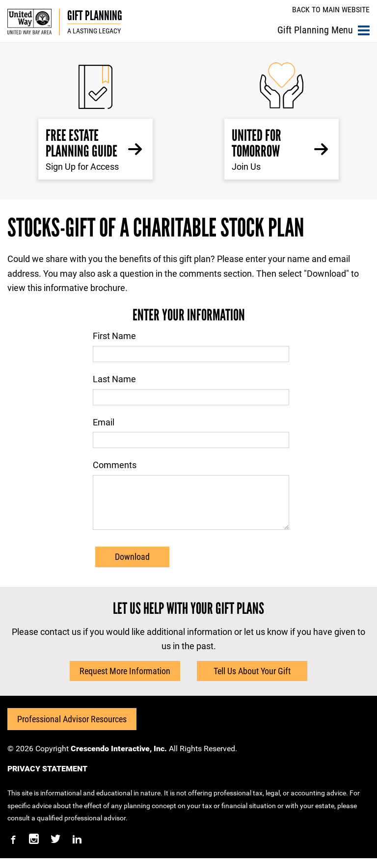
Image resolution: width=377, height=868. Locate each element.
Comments (115, 465)
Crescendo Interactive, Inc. (119, 758)
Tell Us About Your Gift (252, 681)
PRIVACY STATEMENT (47, 778)
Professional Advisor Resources (72, 729)
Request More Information (125, 681)
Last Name (114, 379)
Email (104, 422)
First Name (114, 336)
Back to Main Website (331, 10)
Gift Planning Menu (323, 30)
